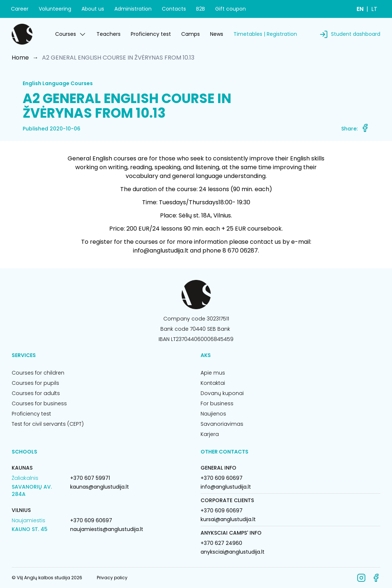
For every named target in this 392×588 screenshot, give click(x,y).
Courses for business (39, 403)
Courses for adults (36, 393)
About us (93, 9)
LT (374, 9)
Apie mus (213, 373)
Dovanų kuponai (222, 393)
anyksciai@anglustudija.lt (233, 552)
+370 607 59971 (90, 478)
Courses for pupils (35, 383)
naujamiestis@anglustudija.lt (107, 529)
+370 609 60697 (91, 520)
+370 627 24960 (221, 543)
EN (360, 9)
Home (20, 58)
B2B (201, 9)
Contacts (174, 9)
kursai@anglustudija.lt (228, 519)
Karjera (210, 434)
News (217, 34)
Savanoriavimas (222, 424)
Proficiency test (151, 34)
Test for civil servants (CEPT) (48, 424)
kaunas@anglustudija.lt (100, 487)
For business (217, 403)
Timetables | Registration (265, 34)
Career (20, 9)
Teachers (109, 34)
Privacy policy (112, 578)
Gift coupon (231, 9)
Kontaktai (213, 383)
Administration (133, 9)
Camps (191, 34)
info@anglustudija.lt (226, 487)
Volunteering (55, 9)
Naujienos (213, 414)
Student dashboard (356, 34)
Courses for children (38, 373)
